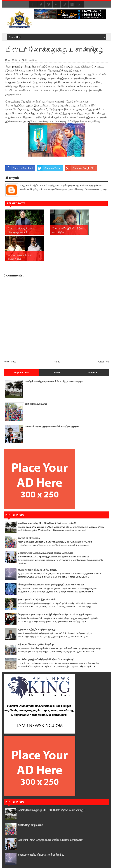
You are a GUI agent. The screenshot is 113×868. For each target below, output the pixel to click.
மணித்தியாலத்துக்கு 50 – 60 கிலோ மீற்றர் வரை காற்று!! (54, 355)
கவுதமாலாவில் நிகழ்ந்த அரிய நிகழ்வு (37, 543)
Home (57, 335)
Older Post (104, 335)
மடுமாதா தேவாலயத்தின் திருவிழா (36, 618)
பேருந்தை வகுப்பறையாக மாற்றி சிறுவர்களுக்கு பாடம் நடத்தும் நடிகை (55, 588)
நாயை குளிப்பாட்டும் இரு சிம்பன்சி (37, 573)
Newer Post (10, 335)
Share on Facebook (19, 168)
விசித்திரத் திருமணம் (36, 377)
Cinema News (31, 60)
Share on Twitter (49, 168)
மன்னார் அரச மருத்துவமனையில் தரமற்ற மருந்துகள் (53, 400)
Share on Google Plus (80, 168)
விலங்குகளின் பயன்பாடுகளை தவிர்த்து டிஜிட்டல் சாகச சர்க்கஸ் (51, 558)
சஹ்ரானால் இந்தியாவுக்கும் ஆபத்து (37, 603)
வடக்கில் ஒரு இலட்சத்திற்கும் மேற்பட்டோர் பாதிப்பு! (46, 633)
